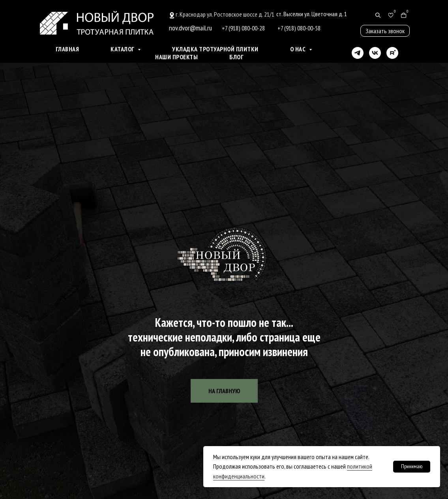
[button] (385, 31)
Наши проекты (176, 57)
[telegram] (358, 53)
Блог (236, 57)
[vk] (375, 53)
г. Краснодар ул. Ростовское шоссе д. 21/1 (225, 14)
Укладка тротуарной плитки (215, 49)
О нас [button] (299, 49)
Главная (67, 49)
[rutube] (392, 53)
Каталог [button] (123, 49)
